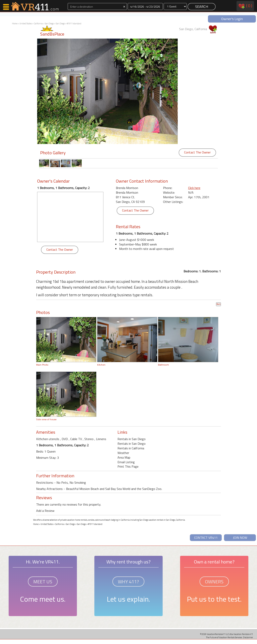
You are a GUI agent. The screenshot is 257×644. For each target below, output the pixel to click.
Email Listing (126, 462)
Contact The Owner (197, 152)
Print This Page (128, 466)
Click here (194, 188)
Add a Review (45, 511)
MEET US (43, 582)
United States (26, 24)
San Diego (49, 24)
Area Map (124, 457)
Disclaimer (248, 637)
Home (15, 24)
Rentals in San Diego (132, 439)
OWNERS (214, 582)
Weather (123, 453)
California (38, 24)
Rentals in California (131, 448)
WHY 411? (128, 582)
